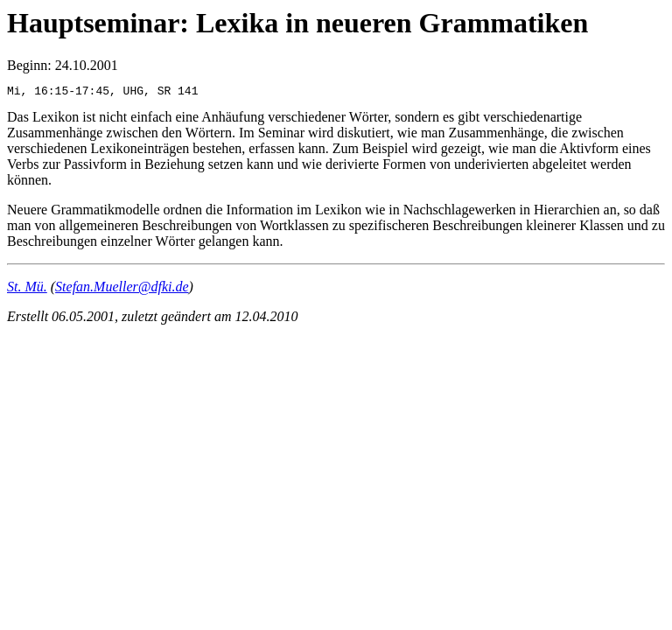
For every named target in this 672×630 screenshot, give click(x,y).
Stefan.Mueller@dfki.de (122, 289)
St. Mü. (27, 289)
